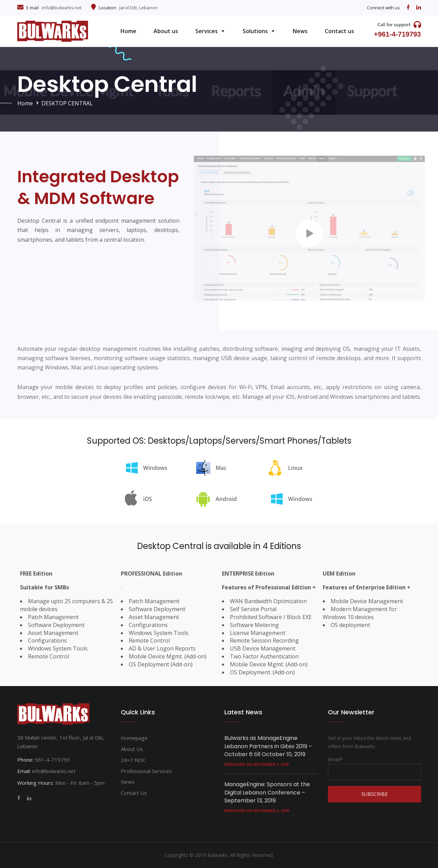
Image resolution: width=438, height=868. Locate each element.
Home (128, 31)
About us (166, 31)
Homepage (134, 738)
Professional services (146, 771)
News (300, 31)
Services (207, 31)
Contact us (339, 31)
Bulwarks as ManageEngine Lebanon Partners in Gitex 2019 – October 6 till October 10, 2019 (268, 746)
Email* (374, 768)
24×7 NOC (133, 760)
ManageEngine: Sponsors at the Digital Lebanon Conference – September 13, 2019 (267, 792)
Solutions (255, 31)
